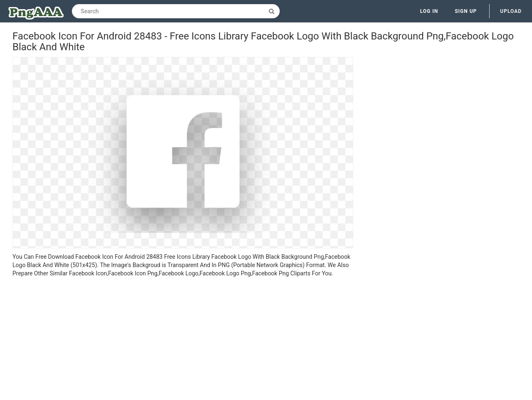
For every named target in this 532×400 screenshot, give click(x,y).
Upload (511, 11)
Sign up (466, 11)
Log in (429, 11)
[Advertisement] (183, 340)
